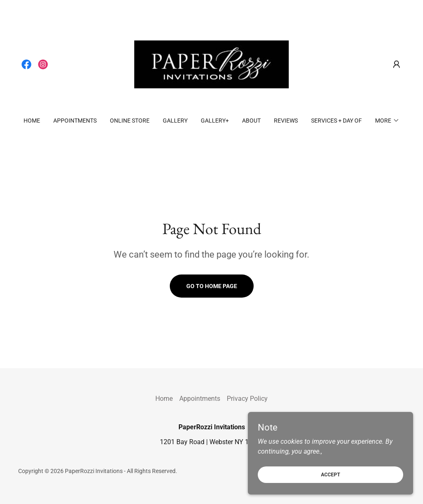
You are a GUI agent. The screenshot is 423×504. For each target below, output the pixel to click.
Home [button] (164, 399)
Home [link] (32, 121)
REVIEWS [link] (286, 121)
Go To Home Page (212, 286)
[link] (26, 64)
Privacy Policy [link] (247, 399)
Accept (330, 474)
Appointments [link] (75, 121)
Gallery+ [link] (215, 121)
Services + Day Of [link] (336, 121)
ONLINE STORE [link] (130, 121)
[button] (397, 64)
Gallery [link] (175, 121)
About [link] (251, 121)
